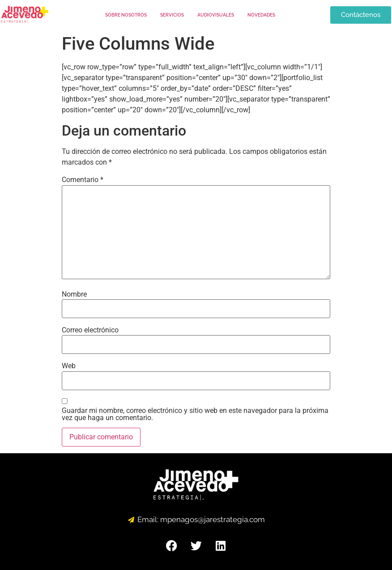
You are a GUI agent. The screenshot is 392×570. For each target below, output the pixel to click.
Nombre (74, 294)
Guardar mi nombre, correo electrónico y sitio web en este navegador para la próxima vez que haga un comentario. (195, 414)
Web (69, 366)
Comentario (83, 180)
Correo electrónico (90, 330)
